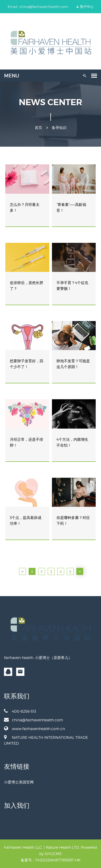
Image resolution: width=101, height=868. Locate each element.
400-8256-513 (20, 711)
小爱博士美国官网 (19, 782)
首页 (38, 128)
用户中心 (87, 7)
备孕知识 (59, 128)
